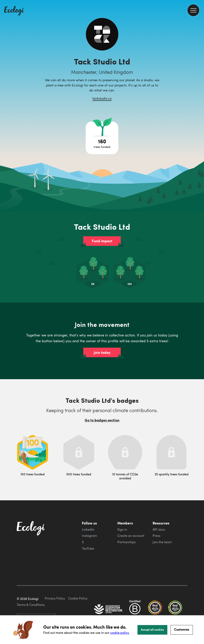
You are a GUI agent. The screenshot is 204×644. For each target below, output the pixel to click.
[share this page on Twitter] (199, 65)
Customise (182, 629)
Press (156, 536)
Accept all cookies (152, 629)
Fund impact (102, 241)
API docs (159, 529)
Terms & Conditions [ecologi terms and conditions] (31, 605)
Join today (102, 352)
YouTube (88, 548)
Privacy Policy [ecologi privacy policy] (55, 598)
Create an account (131, 536)
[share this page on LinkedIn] (199, 74)
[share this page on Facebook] (199, 57)
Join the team (162, 542)
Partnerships (127, 542)
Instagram (89, 536)
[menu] (193, 10)
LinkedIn (88, 529)
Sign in (122, 529)
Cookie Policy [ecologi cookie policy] (78, 598)
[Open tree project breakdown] (102, 138)
